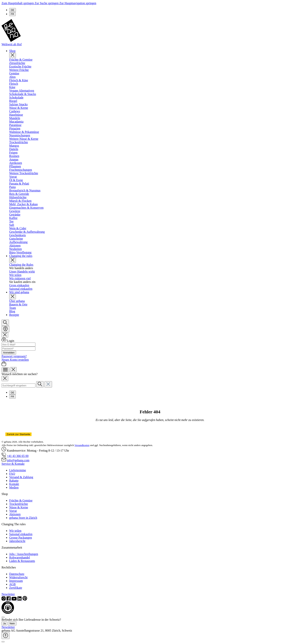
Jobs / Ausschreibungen (24, 554)
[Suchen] (5, 323)
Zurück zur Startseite (18, 434)
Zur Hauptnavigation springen (78, 3)
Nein (12, 623)
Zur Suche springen (47, 3)
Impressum (16, 581)
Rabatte (14, 481)
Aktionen (15, 514)
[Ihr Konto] (5, 329)
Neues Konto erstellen (15, 360)
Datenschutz (17, 574)
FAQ (12, 474)
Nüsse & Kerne (19, 507)
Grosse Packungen (21, 538)
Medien (14, 487)
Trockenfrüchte (19, 504)
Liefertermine (18, 470)
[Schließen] (3, 642)
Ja (4, 623)
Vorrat (13, 511)
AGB (12, 584)
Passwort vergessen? (14, 356)
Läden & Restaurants (22, 561)
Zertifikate (16, 588)
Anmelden (9, 353)
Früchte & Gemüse (21, 500)
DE (13, 10)
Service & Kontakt (13, 464)
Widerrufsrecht (18, 577)
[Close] (3, 617)
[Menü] (5, 370)
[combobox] (18, 386)
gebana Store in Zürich (23, 518)
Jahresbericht (17, 541)
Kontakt (14, 484)
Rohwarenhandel (20, 557)
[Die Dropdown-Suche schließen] (48, 384)
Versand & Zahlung (21, 477)
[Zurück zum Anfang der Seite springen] (6, 636)
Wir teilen (15, 531)
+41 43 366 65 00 (18, 456)
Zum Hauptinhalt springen (18, 3)
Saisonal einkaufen (21, 534)
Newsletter (8, 594)
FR (12, 14)
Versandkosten (82, 445)
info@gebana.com (18, 460)
